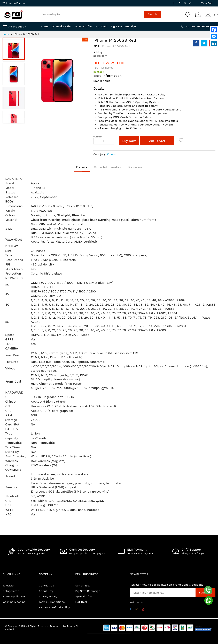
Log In (214, 14)
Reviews (135, 167)
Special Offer (84, 596)
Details (82, 167)
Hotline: (201, 26)
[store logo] (13, 14)
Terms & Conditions (52, 602)
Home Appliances (14, 596)
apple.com (100, 56)
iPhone (112, 154)
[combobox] (91, 14)
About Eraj (46, 591)
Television (9, 586)
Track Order (208, 3)
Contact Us (46, 586)
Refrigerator (11, 591)
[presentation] (109, 639)
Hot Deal (81, 602)
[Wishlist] (188, 14)
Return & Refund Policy (54, 607)
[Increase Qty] (110, 141)
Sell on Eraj (83, 586)
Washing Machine (14, 602)
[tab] (82, 167)
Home (6, 34)
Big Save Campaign (88, 591)
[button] (14, 73)
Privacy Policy (48, 596)
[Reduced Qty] (97, 141)
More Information (108, 167)
